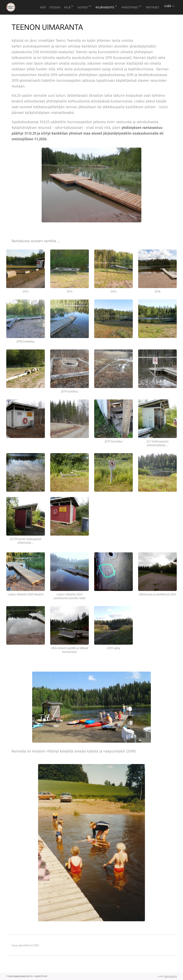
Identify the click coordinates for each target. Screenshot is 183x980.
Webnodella (170, 976)
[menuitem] (49, 7)
